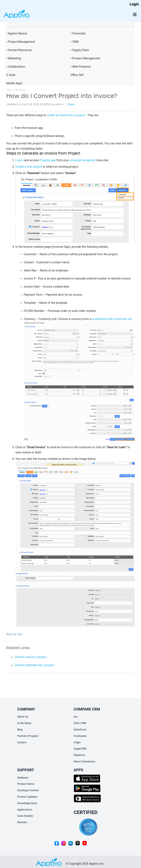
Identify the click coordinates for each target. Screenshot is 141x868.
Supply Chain (80, 50)
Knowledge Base (27, 803)
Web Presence (81, 67)
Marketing (14, 58)
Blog (20, 729)
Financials (78, 33)
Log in (19, 160)
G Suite (11, 75)
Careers (22, 742)
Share (71, 104)
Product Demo (26, 784)
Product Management (85, 58)
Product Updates (27, 797)
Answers (21, 90)
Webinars (23, 778)
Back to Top (14, 634)
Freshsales (80, 736)
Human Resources (19, 50)
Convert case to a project (31, 657)
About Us (23, 717)
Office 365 (77, 75)
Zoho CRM (80, 723)
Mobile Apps (14, 83)
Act (76, 717)
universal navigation (82, 160)
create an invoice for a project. (67, 115)
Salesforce (80, 729)
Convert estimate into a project (34, 665)
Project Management (21, 42)
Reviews (22, 822)
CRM (75, 42)
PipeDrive (79, 755)
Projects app (48, 160)
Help (9, 90)
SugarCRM (80, 749)
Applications (25, 810)
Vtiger (77, 742)
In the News (24, 723)
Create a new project (29, 167)
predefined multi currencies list (112, 319)
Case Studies (25, 816)
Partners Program (28, 736)
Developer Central (28, 790)
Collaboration (16, 67)
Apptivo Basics (17, 33)
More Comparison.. (85, 761)
